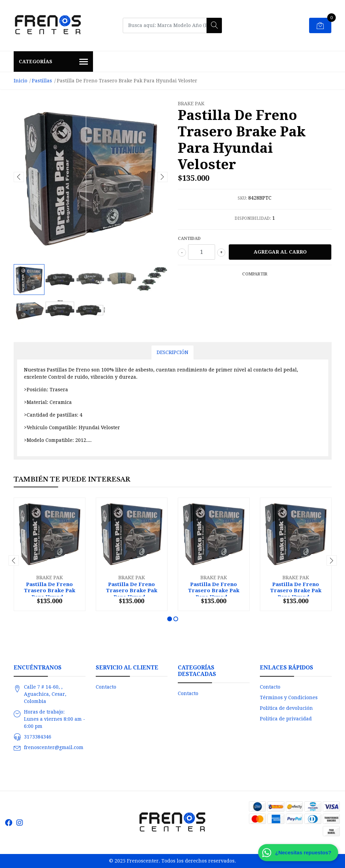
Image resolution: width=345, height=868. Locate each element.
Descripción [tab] (172, 352)
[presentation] (19, 177)
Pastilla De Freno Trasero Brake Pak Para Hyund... (50, 591)
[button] (170, 619)
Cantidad (189, 239)
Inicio (21, 81)
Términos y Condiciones (289, 697)
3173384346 (38, 737)
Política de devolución (286, 708)
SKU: (242, 198)
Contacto (106, 687)
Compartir (255, 274)
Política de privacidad (286, 719)
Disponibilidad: (253, 218)
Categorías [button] (54, 62)
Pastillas (42, 81)
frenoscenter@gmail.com (54, 747)
